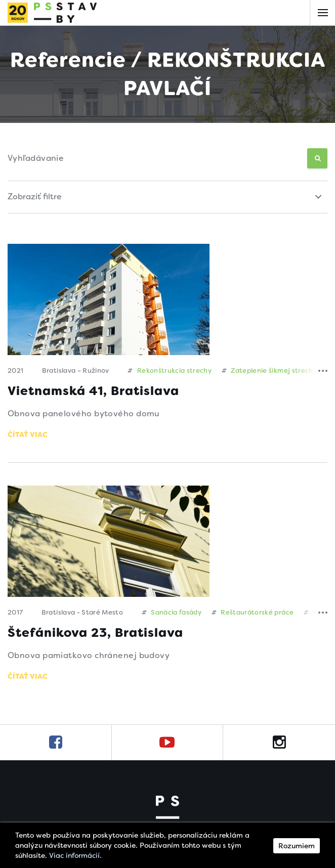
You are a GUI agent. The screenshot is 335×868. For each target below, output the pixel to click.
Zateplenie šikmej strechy (269, 371)
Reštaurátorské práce (253, 612)
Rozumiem (297, 846)
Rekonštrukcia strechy (170, 371)
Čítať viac (28, 435)
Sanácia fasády (172, 612)
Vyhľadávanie (36, 158)
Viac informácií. (75, 855)
